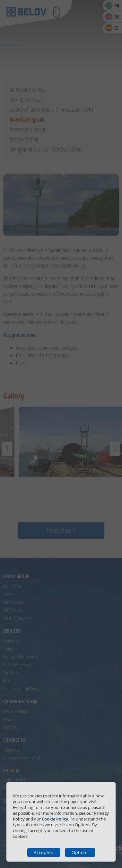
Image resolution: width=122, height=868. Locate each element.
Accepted (44, 852)
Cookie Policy (55, 819)
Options (80, 852)
